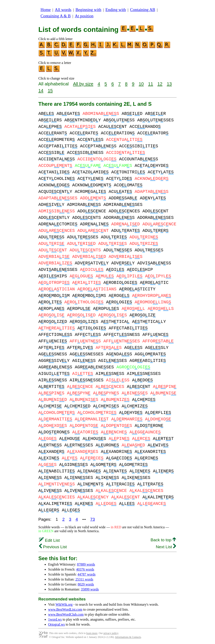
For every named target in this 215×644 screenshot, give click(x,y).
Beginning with (89, 10)
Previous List (53, 547)
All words (63, 10)
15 (50, 90)
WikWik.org (64, 604)
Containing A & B (56, 16)
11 (151, 84)
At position (84, 16)
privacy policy (111, 633)
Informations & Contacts (128, 637)
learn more (92, 633)
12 (160, 84)
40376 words (85, 569)
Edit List (49, 540)
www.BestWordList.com (65, 609)
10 (141, 84)
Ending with (116, 10)
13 (169, 84)
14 (41, 90)
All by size (83, 84)
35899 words (90, 589)
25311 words (84, 579)
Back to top (163, 540)
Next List (166, 547)
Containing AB (143, 10)
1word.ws (55, 619)
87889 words (86, 564)
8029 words (86, 584)
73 (92, 519)
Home (46, 10)
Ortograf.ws (56, 624)
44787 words (87, 574)
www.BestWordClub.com (66, 614)
